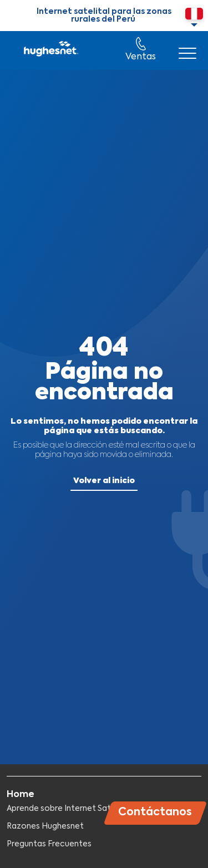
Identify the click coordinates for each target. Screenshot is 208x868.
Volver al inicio (104, 481)
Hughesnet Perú (50, 50)
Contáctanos (155, 812)
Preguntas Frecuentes (49, 844)
